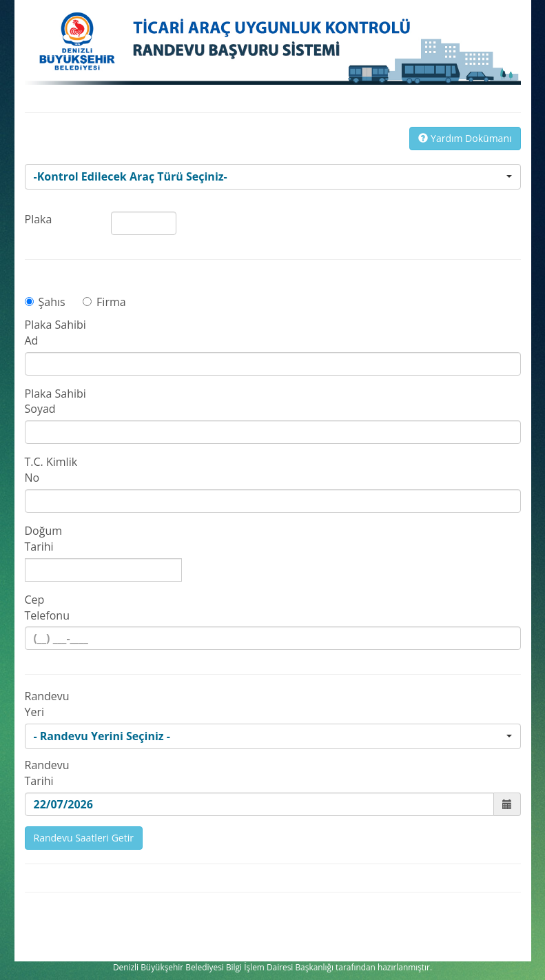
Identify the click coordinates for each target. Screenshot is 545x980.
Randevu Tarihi (47, 773)
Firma (104, 302)
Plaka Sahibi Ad (55, 333)
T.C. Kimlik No (51, 470)
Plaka (39, 219)
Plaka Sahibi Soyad (55, 401)
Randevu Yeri (47, 704)
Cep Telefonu (47, 608)
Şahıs (45, 302)
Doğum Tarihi (44, 539)
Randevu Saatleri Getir (84, 838)
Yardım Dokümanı (465, 138)
